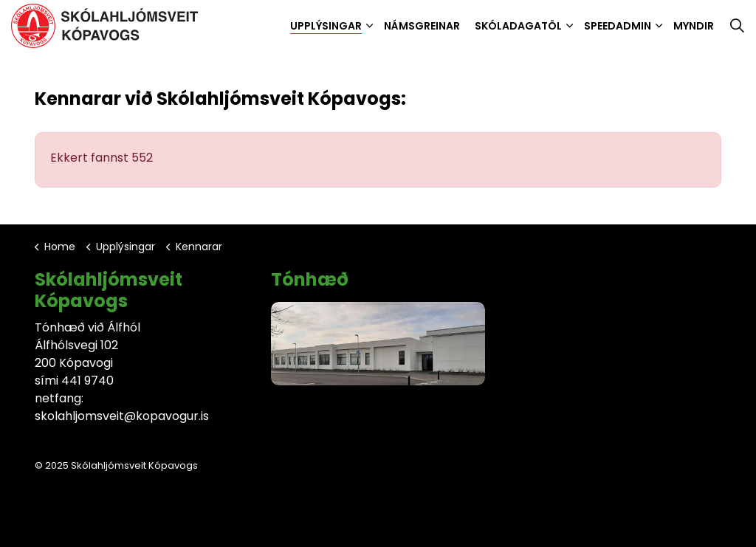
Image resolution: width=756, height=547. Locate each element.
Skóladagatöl (518, 26)
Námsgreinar (422, 26)
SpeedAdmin (618, 26)
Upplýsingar (326, 26)
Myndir (694, 26)
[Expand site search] (737, 26)
